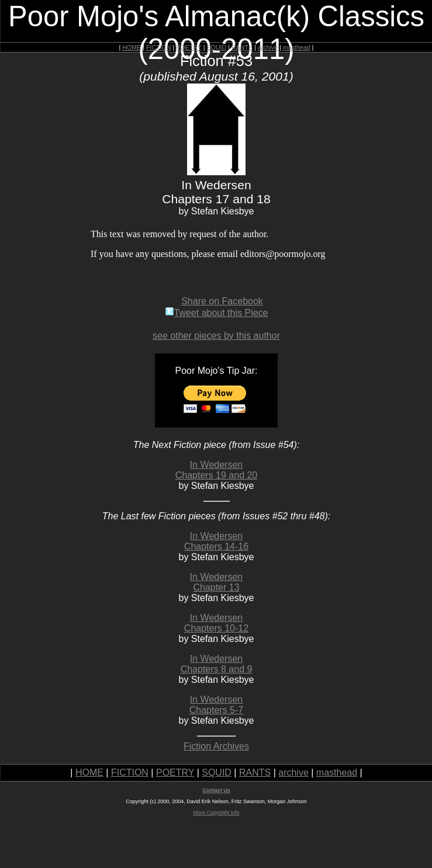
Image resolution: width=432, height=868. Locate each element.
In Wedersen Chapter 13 (216, 582)
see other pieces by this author (216, 336)
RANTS (242, 47)
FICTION (159, 47)
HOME (132, 47)
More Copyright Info (216, 813)
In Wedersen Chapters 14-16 (216, 541)
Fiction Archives (216, 746)
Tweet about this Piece (217, 313)
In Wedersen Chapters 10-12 (216, 623)
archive (268, 47)
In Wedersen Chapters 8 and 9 (217, 664)
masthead (297, 47)
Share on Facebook (222, 301)
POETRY (189, 47)
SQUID (216, 47)
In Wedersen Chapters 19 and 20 (217, 470)
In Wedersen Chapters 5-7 (217, 705)
